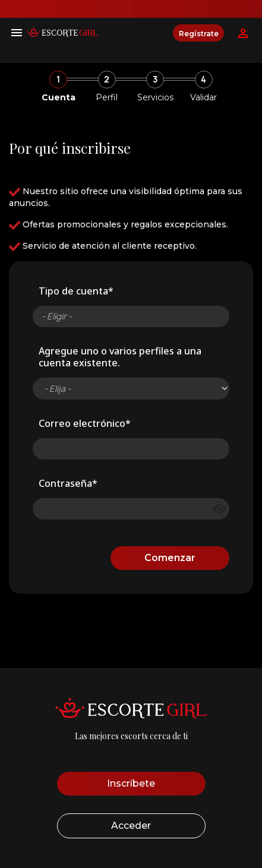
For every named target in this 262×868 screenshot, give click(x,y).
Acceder (131, 826)
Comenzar (170, 558)
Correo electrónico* (85, 423)
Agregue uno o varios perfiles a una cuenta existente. (120, 357)
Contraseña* (68, 483)
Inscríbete (131, 783)
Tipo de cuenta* (76, 291)
